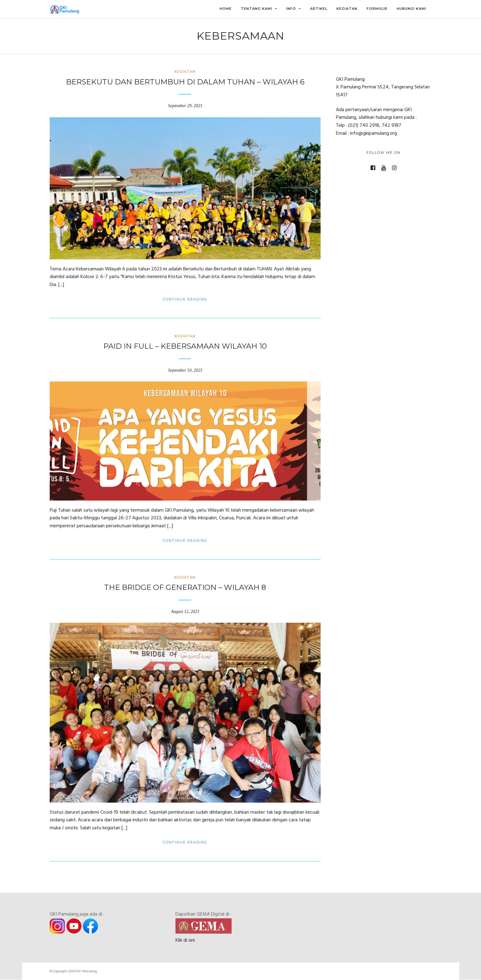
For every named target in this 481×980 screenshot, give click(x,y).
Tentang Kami (256, 9)
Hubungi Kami (411, 9)
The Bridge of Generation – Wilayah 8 (185, 587)
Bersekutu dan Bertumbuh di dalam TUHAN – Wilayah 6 (185, 82)
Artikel (319, 9)
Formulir (377, 9)
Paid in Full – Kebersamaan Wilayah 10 (185, 346)
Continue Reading (185, 299)
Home (226, 9)
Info (291, 9)
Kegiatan (347, 9)
